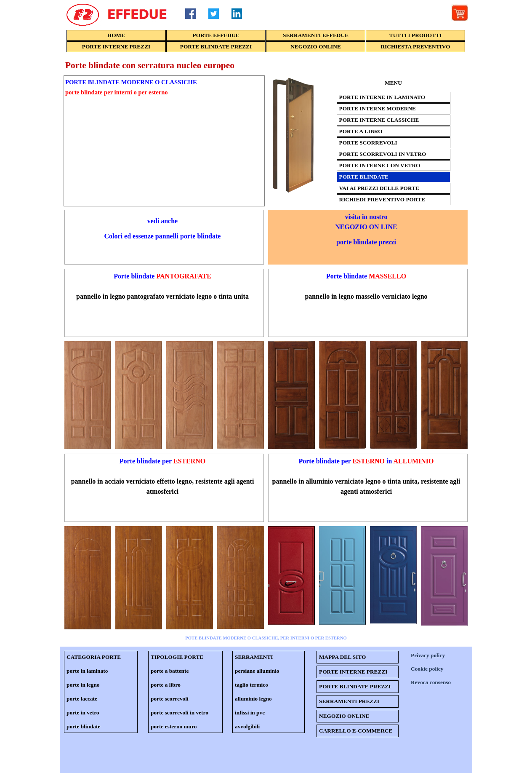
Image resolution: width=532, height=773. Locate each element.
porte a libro (166, 685)
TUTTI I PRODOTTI (415, 35)
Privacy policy (428, 655)
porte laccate (82, 699)
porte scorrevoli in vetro (180, 713)
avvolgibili (247, 726)
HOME (116, 35)
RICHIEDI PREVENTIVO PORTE (382, 199)
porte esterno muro (174, 726)
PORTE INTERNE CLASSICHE (379, 120)
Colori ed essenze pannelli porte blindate (163, 236)
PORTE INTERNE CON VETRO (380, 165)
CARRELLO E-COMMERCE (356, 731)
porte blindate (83, 726)
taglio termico (251, 685)
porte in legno (83, 685)
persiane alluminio (257, 671)
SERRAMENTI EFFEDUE (316, 35)
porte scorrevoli (170, 699)
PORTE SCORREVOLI (368, 143)
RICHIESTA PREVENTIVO (415, 47)
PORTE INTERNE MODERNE (378, 108)
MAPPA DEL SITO (342, 657)
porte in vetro (83, 713)
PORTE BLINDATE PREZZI (216, 47)
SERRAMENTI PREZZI (349, 701)
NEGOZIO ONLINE (316, 47)
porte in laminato (87, 671)
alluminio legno (253, 699)
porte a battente (170, 671)
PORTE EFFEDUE (216, 35)
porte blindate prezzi (366, 242)
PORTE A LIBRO (361, 131)
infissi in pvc (250, 713)
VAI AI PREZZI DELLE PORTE (379, 188)
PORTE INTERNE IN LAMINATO (382, 97)
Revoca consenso (431, 682)
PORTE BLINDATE (364, 177)
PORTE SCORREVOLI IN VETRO (383, 154)
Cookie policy (427, 669)
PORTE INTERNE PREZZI (116, 47)
